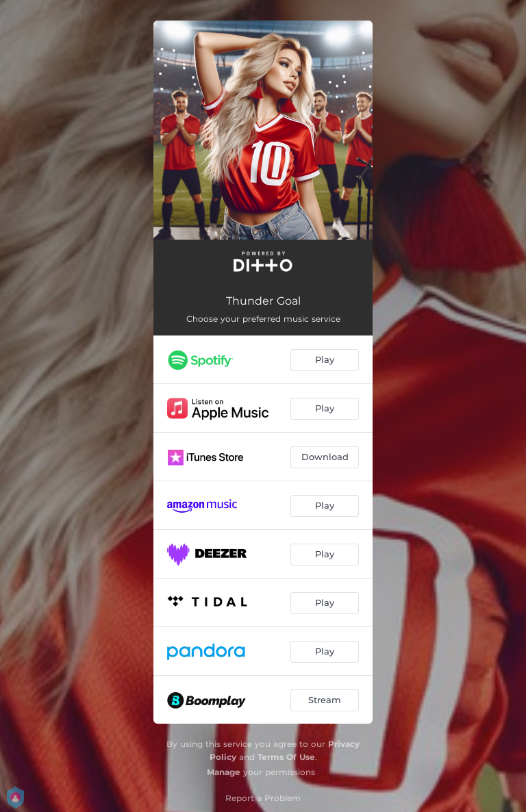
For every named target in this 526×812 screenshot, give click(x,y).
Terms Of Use (286, 757)
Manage (224, 772)
